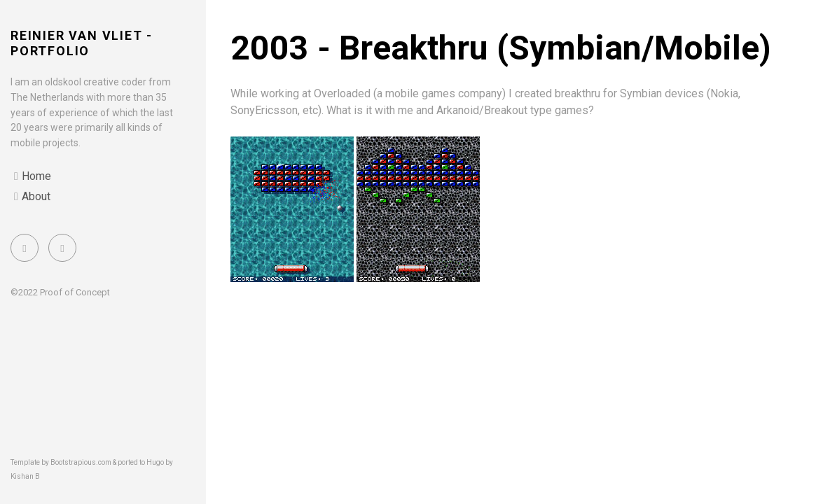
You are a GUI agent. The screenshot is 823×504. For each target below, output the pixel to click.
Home (36, 176)
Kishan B (25, 476)
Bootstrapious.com (81, 462)
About (36, 196)
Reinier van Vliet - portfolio (82, 43)
